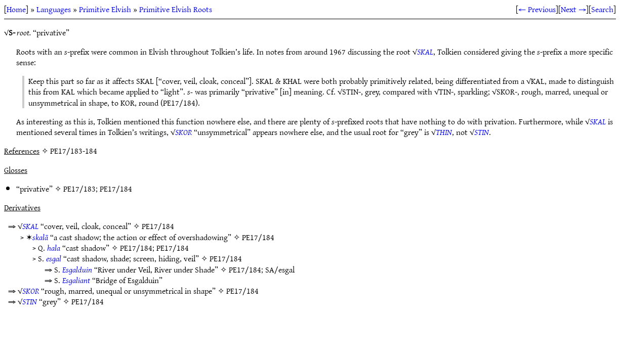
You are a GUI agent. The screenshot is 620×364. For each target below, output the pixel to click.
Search (602, 9)
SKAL (425, 52)
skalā (40, 237)
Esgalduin (77, 269)
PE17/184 (116, 189)
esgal (54, 258)
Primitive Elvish (105, 9)
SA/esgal (280, 269)
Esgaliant (76, 280)
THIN (444, 132)
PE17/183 (79, 189)
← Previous (537, 9)
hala (54, 248)
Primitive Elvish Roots (176, 9)
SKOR (183, 132)
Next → (573, 9)
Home (16, 9)
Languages (54, 9)
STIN (482, 132)
